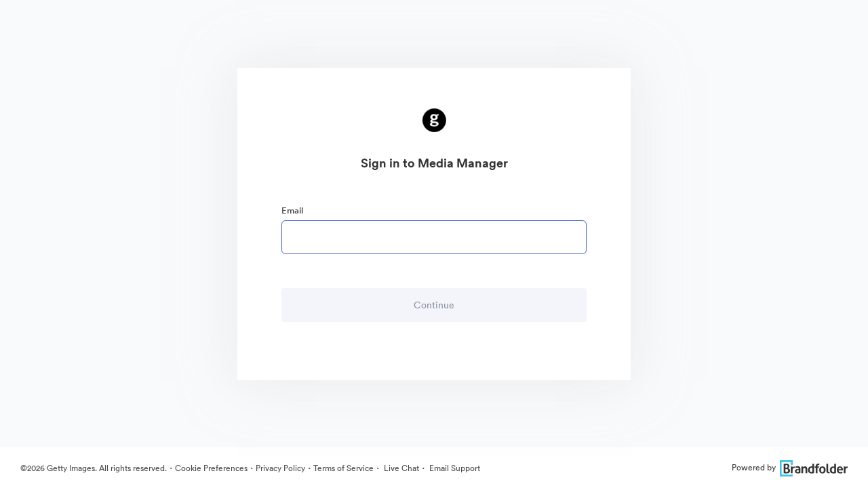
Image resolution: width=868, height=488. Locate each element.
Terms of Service (343, 468)
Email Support (454, 468)
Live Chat (400, 468)
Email (292, 210)
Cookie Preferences (211, 468)
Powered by (790, 467)
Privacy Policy (280, 468)
